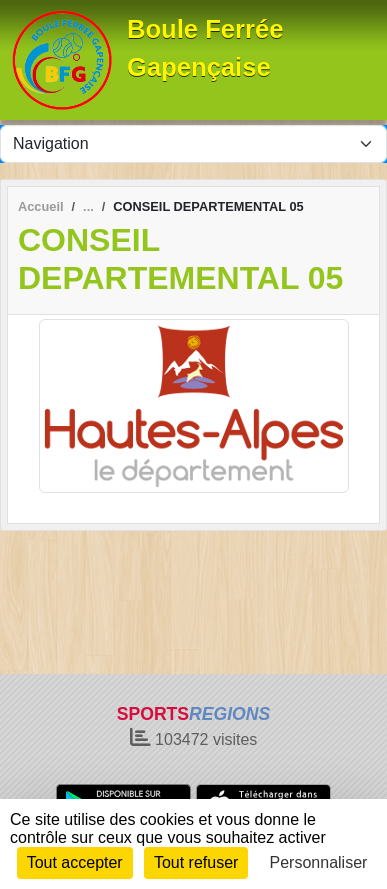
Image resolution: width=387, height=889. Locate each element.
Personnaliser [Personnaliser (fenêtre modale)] (319, 862)
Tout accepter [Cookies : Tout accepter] (75, 862)
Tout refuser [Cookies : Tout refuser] (196, 862)
